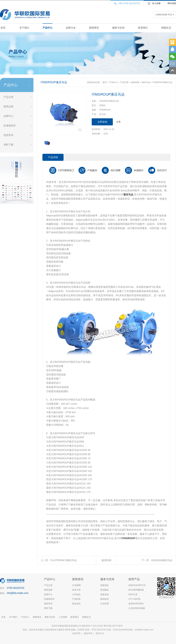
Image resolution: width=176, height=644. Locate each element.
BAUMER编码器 (136, 590)
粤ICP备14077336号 (113, 626)
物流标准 (105, 599)
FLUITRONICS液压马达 (64, 560)
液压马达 (146, 82)
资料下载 (8, 145)
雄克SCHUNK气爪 (137, 585)
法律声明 (76, 633)
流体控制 (135, 82)
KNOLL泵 (133, 594)
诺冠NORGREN (136, 604)
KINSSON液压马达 (162, 560)
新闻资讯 (94, 28)
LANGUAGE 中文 (164, 15)
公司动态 (76, 594)
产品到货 (76, 599)
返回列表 (106, 560)
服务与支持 (118, 28)
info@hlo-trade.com (18, 593)
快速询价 (105, 585)
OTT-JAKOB (134, 599)
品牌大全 (71, 28)
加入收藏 (156, 3)
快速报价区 (10, 126)
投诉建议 (105, 590)
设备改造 (105, 594)
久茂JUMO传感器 (137, 608)
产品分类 (8, 97)
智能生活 (166, 28)
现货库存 (8, 135)
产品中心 (48, 28)
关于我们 (24, 28)
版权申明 (88, 633)
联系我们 (143, 28)
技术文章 (76, 590)
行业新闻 (76, 585)
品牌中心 (8, 116)
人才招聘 (63, 617)
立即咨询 (102, 122)
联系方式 (100, 633)
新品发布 (76, 604)
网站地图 (172, 3)
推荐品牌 (8, 107)
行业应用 (105, 604)
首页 (3, 28)
